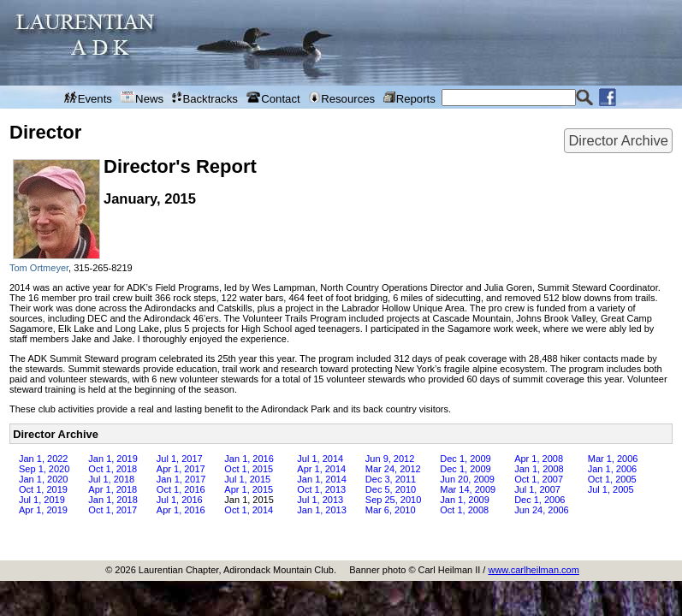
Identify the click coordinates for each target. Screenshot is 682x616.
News (142, 98)
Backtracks (205, 98)
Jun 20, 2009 (467, 479)
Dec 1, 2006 (540, 500)
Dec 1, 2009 (465, 459)
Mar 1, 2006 (613, 459)
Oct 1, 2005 (612, 479)
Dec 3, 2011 (391, 479)
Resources (342, 98)
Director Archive (618, 140)
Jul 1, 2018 (111, 479)
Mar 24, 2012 (393, 469)
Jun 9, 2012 (390, 459)
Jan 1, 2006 (613, 469)
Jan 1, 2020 (44, 479)
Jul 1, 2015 (247, 479)
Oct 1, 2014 (249, 510)
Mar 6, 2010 (391, 510)
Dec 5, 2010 (391, 489)
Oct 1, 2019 (43, 489)
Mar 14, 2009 (468, 489)
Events (88, 98)
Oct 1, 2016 (181, 489)
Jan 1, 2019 (113, 459)
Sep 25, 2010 (393, 500)
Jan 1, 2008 (539, 469)
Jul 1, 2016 (180, 500)
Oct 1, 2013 (321, 489)
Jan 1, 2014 (322, 479)
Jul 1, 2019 (42, 500)
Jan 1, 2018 (113, 500)
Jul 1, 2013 (320, 500)
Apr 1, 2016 (181, 510)
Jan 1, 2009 (465, 500)
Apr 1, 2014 (321, 469)
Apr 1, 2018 (113, 489)
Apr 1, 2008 (539, 459)
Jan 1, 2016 (249, 459)
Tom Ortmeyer (39, 268)
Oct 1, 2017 (113, 510)
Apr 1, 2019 (43, 510)
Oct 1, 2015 (249, 469)
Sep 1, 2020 (44, 469)
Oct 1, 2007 (539, 479)
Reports (409, 98)
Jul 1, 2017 (180, 459)
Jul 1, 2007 (537, 489)
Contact (273, 98)
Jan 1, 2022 (44, 459)
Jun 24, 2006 (542, 510)
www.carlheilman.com (533, 570)
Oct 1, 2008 (464, 510)
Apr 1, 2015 (249, 489)
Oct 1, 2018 (113, 469)
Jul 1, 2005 (611, 489)
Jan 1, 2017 (181, 479)
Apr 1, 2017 (181, 469)
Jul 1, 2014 (320, 459)
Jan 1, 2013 (322, 510)
